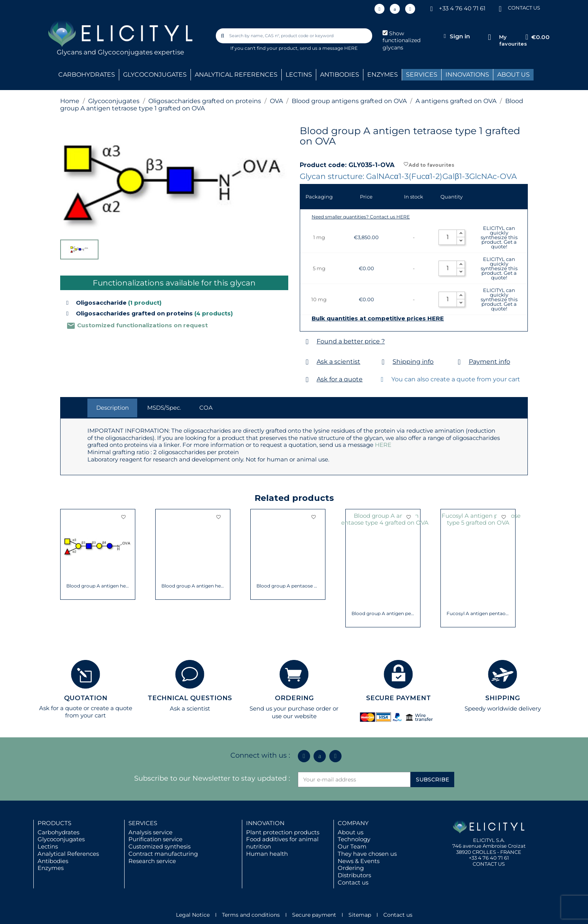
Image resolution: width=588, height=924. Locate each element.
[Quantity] (448, 237)
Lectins (48, 846)
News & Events (359, 861)
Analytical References (68, 854)
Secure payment (314, 915)
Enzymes (51, 868)
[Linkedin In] (379, 9)
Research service (152, 861)
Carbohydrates (58, 832)
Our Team (352, 846)
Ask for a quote (340, 379)
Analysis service (150, 832)
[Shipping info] (383, 362)
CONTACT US (524, 8)
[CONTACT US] (500, 8)
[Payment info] (459, 362)
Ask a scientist (338, 362)
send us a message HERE (329, 48)
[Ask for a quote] (307, 380)
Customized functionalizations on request (137, 325)
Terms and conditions (251, 915)
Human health (267, 854)
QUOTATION (86, 698)
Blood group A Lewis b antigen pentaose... (193, 586)
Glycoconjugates (61, 839)
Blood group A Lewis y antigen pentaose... (288, 586)
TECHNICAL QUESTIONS (190, 698)
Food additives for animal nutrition (282, 843)
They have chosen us (367, 854)
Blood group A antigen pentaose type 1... (383, 586)
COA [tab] (206, 408)
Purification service (155, 839)
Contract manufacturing (163, 854)
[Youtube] (410, 9)
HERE (383, 445)
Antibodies (53, 861)
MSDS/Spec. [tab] (164, 408)
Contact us (353, 882)
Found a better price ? (351, 341)
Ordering (351, 868)
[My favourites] (489, 37)
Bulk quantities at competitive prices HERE (378, 318)
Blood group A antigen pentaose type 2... (478, 586)
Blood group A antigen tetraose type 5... (98, 586)
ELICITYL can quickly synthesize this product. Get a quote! (499, 237)
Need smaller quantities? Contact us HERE (361, 217)
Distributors (354, 875)
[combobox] (295, 36)
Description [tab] (113, 408)
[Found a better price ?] (307, 342)
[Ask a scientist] (307, 362)
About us (351, 832)
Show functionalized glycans (402, 41)
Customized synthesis (159, 846)
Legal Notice (193, 915)
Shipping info (413, 362)
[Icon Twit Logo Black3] (395, 9)
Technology (354, 839)
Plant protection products (283, 832)
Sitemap (360, 915)
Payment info (489, 362)
